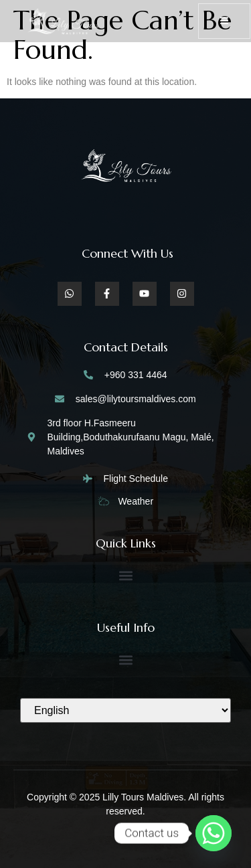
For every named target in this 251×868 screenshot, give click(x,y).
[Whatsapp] (214, 833)
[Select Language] (125, 710)
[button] (125, 575)
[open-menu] (224, 21)
